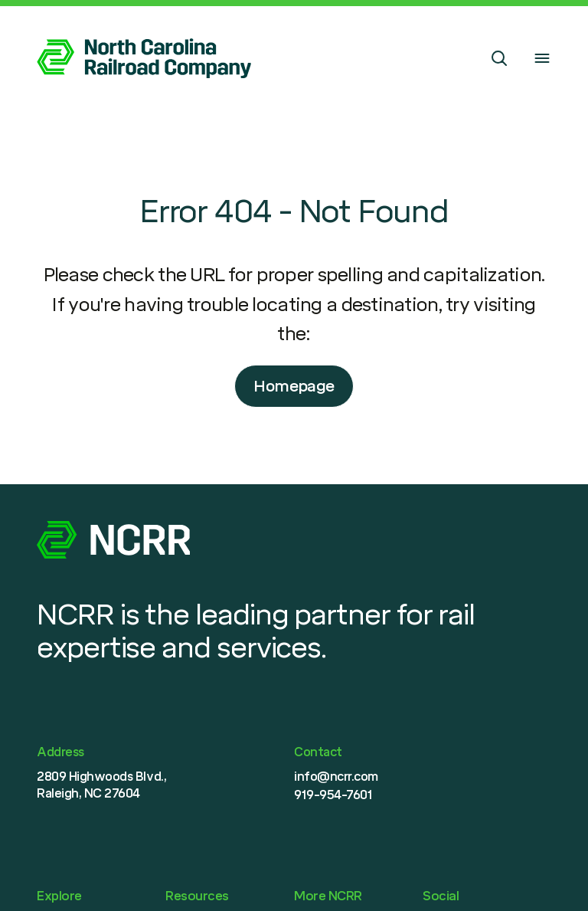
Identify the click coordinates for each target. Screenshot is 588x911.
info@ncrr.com (336, 777)
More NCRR (328, 896)
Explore (59, 896)
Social (441, 896)
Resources (197, 896)
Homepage (294, 386)
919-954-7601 (333, 795)
